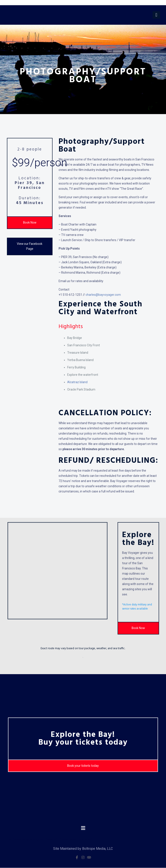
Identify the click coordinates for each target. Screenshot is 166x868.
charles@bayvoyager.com (103, 295)
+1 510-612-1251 (70, 295)
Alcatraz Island (77, 382)
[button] (83, 828)
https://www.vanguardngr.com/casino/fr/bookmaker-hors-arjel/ (48, 839)
